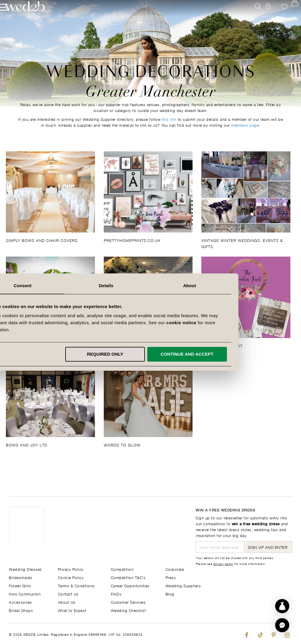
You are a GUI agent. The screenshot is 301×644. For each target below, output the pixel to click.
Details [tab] (150, 286)
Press (171, 577)
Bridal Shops (21, 610)
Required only (150, 354)
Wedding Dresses (25, 569)
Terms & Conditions (76, 585)
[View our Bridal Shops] (262, 17)
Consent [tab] (67, 286)
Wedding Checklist (128, 610)
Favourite (276, 17)
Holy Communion (25, 594)
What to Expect (72, 610)
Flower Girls (20, 585)
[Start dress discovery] (282, 606)
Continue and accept (232, 354)
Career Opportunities (130, 585)
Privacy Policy (71, 569)
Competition (122, 569)
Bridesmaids (21, 577)
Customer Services (128, 602)
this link (169, 119)
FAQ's (116, 594)
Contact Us (68, 594)
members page (245, 125)
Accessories (20, 602)
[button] (282, 625)
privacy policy (223, 563)
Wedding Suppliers (183, 585)
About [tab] (234, 286)
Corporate (175, 569)
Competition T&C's (128, 577)
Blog (170, 594)
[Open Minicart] (289, 17)
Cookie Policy (71, 577)
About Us (67, 602)
